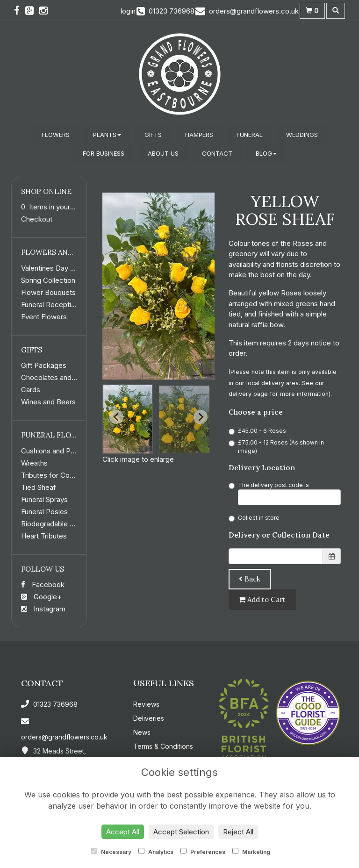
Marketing (251, 852)
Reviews (146, 704)
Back (250, 579)
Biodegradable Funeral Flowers (71, 524)
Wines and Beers (48, 402)
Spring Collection (48, 280)
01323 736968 (49, 704)
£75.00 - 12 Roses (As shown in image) (276, 447)
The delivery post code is (285, 493)
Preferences (203, 852)
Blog (266, 153)
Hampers (199, 135)
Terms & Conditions (163, 746)
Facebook (43, 585)
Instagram (43, 609)
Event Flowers (44, 317)
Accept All (123, 832)
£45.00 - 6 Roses (257, 431)
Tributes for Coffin (50, 475)
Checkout (37, 219)
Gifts (153, 135)
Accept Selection (181, 832)
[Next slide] (201, 417)
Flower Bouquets (48, 292)
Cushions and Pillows (55, 451)
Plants (107, 135)
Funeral (250, 135)
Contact (217, 153)
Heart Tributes (44, 536)
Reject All (238, 832)
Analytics (156, 852)
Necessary (111, 852)
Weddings (302, 135)
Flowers (56, 135)
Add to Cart (262, 599)
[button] (128, 419)
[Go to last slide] (116, 417)
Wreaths (34, 463)
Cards (31, 390)
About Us (163, 153)
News (142, 732)
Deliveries (149, 718)
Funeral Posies (44, 512)
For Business (104, 153)
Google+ (41, 597)
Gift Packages (44, 365)
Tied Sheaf (39, 487)
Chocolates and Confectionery (70, 377)
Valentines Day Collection (62, 268)
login (128, 11)
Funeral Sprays (44, 499)
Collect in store (254, 518)
